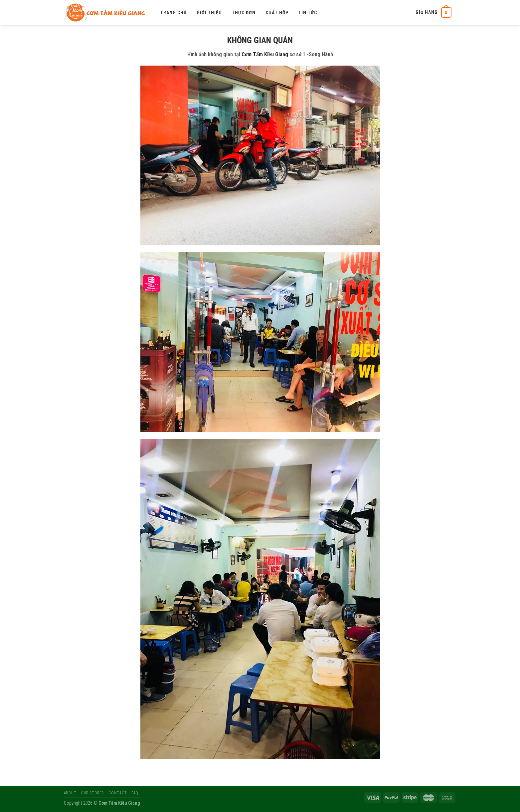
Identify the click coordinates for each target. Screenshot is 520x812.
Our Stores (92, 793)
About (70, 793)
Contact (118, 793)
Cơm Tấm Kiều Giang (265, 54)
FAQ (135, 793)
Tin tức (308, 13)
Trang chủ (173, 13)
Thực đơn (244, 13)
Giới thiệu (209, 13)
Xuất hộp (277, 13)
